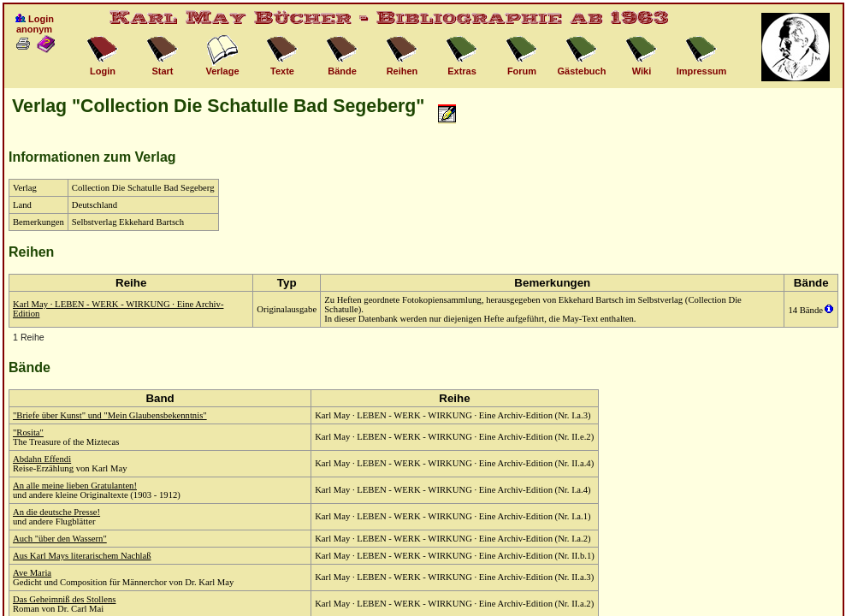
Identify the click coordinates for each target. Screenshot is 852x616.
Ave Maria (32, 573)
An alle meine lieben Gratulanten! (75, 486)
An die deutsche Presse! (56, 512)
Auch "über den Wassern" (60, 539)
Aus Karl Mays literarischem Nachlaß (82, 556)
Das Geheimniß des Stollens (64, 599)
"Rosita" (28, 432)
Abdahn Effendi (42, 459)
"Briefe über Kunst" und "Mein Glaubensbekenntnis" (110, 415)
